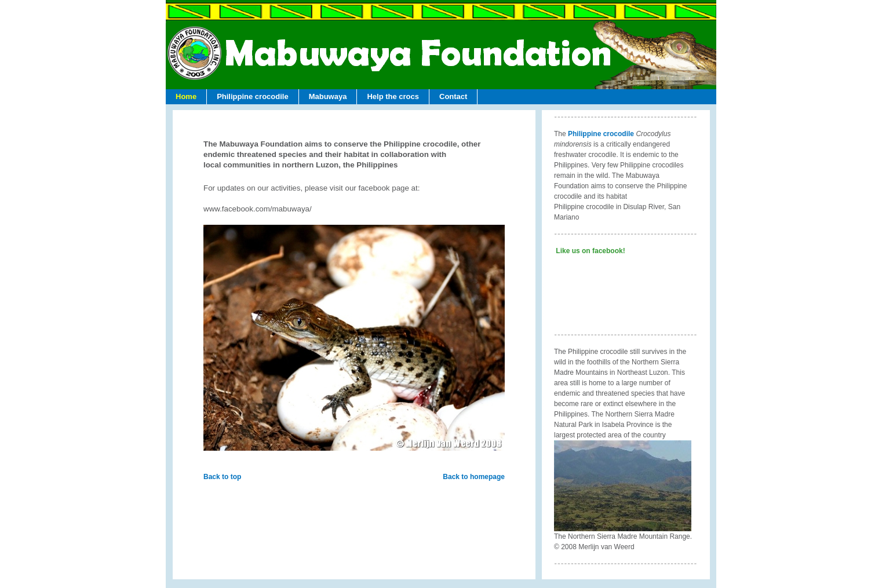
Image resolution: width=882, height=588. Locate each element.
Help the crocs (393, 96)
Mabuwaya (328, 96)
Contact (453, 96)
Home (186, 96)
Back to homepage (474, 477)
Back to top (222, 477)
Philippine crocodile (253, 96)
